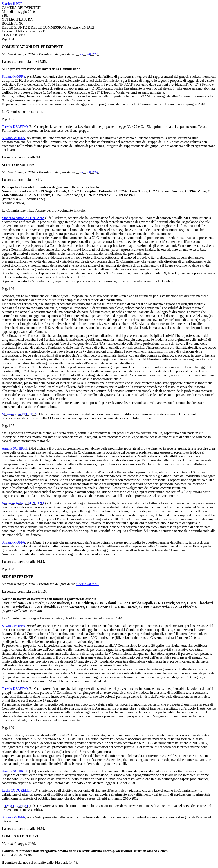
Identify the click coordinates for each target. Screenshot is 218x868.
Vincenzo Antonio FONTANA (23, 218)
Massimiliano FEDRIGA (19, 414)
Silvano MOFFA (87, 54)
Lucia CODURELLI (16, 790)
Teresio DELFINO (15, 127)
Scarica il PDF (12, 4)
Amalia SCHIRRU (15, 448)
